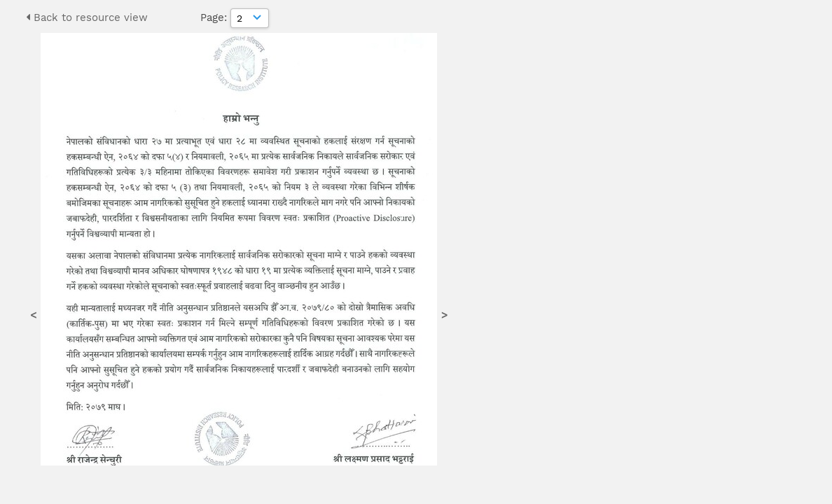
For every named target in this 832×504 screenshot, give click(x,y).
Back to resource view (87, 17)
